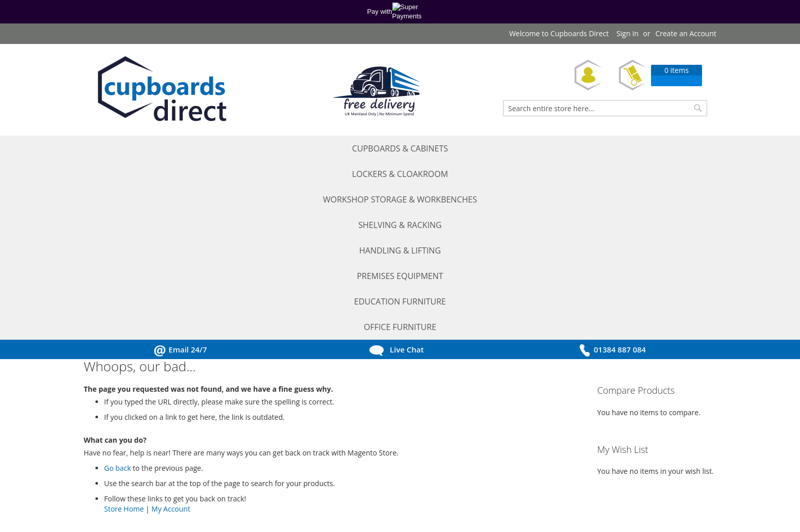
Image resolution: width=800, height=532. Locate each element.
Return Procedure (238, 481)
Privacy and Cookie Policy (250, 438)
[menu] (400, 149)
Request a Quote (122, 438)
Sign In (628, 33)
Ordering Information (244, 452)
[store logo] (160, 90)
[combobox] (605, 108)
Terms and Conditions (245, 424)
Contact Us (112, 495)
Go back (118, 290)
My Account (171, 331)
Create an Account (686, 33)
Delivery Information (242, 466)
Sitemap (222, 495)
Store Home (124, 331)
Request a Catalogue (128, 452)
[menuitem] (125, 149)
